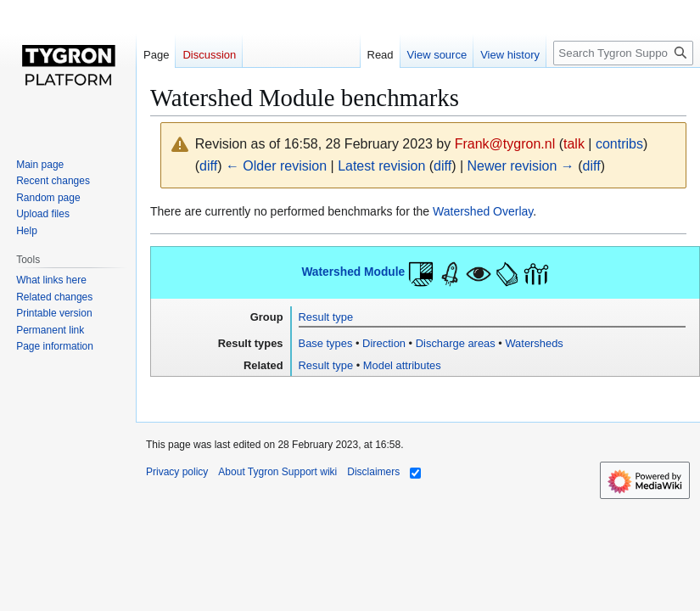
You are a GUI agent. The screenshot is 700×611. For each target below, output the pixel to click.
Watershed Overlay (483, 211)
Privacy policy (177, 472)
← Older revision (276, 166)
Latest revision (381, 166)
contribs (619, 144)
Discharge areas (456, 343)
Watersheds (534, 343)
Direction (384, 343)
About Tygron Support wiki (277, 472)
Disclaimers (373, 472)
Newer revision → (521, 166)
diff (208, 166)
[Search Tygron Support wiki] (623, 53)
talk (574, 144)
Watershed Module (353, 272)
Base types (326, 343)
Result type (326, 317)
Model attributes (402, 365)
